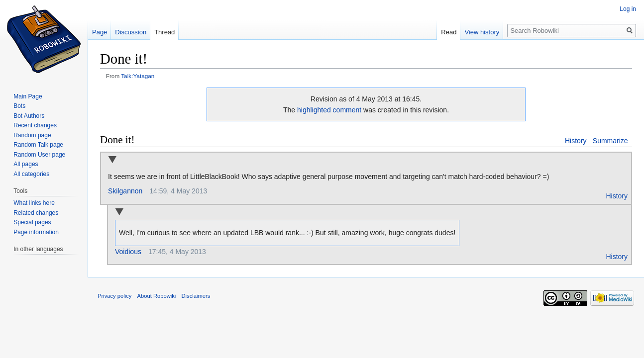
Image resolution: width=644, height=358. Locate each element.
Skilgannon (125, 191)
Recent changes (35, 125)
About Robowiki (157, 296)
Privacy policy (114, 296)
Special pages (32, 222)
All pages (26, 164)
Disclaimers (196, 296)
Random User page (39, 155)
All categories (31, 174)
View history (482, 32)
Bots (19, 106)
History (576, 141)
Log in (628, 9)
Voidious (128, 252)
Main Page (28, 96)
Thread (164, 32)
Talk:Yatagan (138, 76)
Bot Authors (29, 116)
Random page (32, 135)
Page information (36, 232)
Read (449, 32)
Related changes (36, 213)
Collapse (112, 160)
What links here (34, 203)
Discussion (131, 32)
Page (100, 32)
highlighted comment (329, 110)
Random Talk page (38, 145)
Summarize (610, 141)
